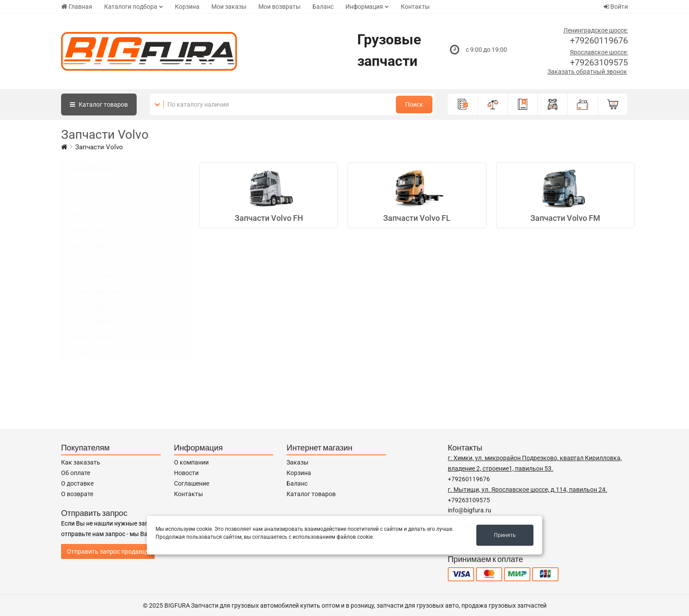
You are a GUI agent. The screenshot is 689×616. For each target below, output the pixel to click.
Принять (505, 535)
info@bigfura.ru (470, 510)
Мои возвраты (279, 7)
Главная (77, 7)
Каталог (99, 104)
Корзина (187, 7)
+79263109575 (599, 62)
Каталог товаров (311, 494)
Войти (616, 7)
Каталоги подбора (131, 7)
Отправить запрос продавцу (108, 551)
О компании (191, 462)
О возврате (77, 494)
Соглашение (192, 483)
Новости (186, 473)
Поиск (414, 104)
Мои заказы (229, 7)
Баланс (323, 7)
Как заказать (81, 462)
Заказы (297, 462)
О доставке (77, 483)
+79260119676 (599, 40)
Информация (364, 7)
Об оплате (76, 473)
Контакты (415, 7)
